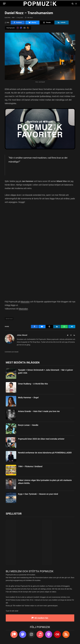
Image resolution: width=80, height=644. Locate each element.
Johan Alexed (22, 335)
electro (8, 18)
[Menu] (4, 4)
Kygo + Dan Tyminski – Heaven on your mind (38, 494)
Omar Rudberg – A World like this (33, 384)
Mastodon (25, 302)
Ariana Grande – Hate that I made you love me (39, 411)
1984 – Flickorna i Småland (30, 466)
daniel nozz (9, 319)
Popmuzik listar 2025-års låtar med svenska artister (41, 439)
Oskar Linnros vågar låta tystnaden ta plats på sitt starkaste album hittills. (45, 482)
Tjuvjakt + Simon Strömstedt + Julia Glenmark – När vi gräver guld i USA (45, 371)
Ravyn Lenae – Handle (28, 425)
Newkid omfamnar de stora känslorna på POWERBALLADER (45, 453)
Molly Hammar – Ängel (28, 398)
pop (13, 18)
